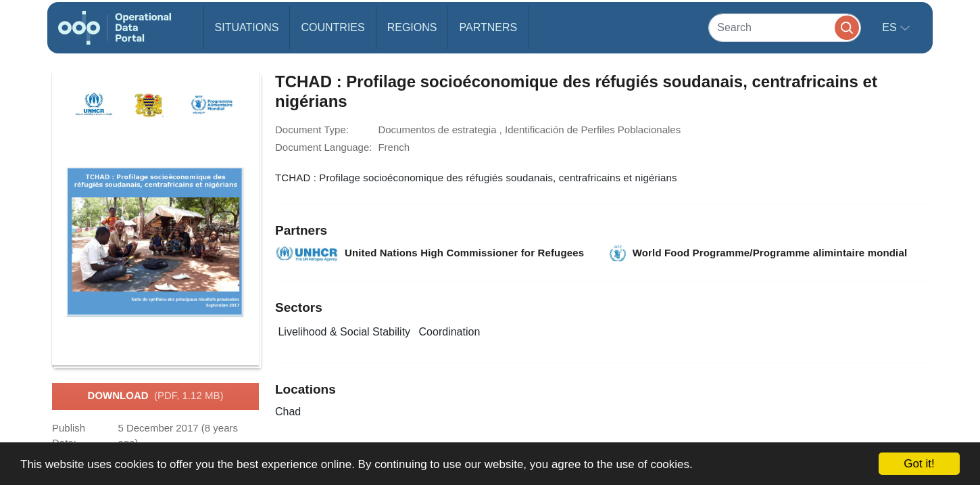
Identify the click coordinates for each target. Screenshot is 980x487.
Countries (333, 27)
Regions (412, 27)
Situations (247, 27)
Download (156, 396)
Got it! (919, 464)
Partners (488, 27)
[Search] (785, 27)
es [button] (891, 27)
